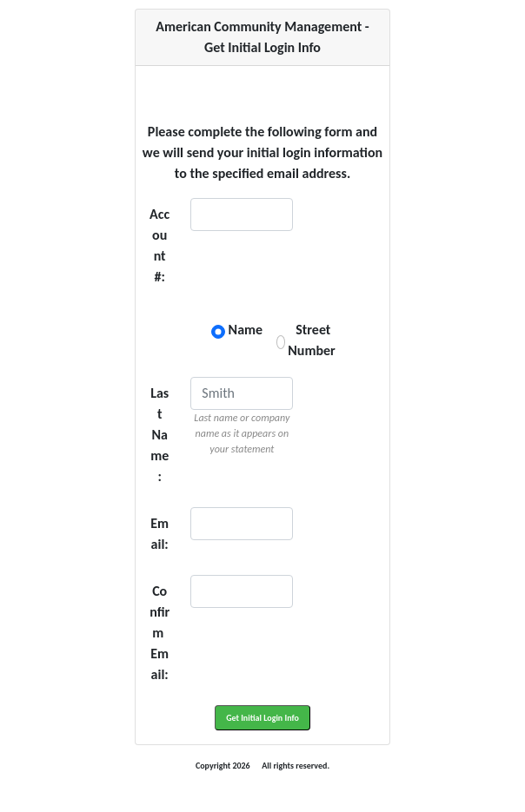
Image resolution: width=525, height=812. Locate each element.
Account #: (159, 245)
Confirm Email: (159, 633)
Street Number (316, 340)
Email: (159, 534)
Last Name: (159, 435)
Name (247, 330)
